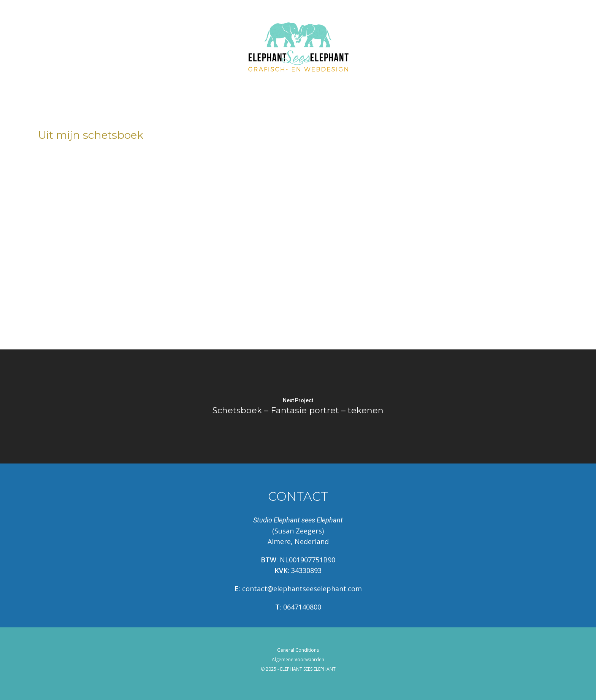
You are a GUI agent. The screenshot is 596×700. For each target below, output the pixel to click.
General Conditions (298, 650)
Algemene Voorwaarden (298, 660)
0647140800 (302, 607)
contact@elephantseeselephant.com (302, 589)
